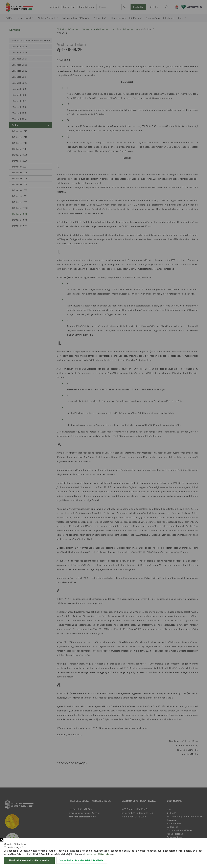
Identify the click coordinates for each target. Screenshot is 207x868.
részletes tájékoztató (98, 854)
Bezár (2, 840)
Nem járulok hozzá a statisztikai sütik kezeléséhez (82, 860)
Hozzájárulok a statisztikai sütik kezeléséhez (29, 860)
